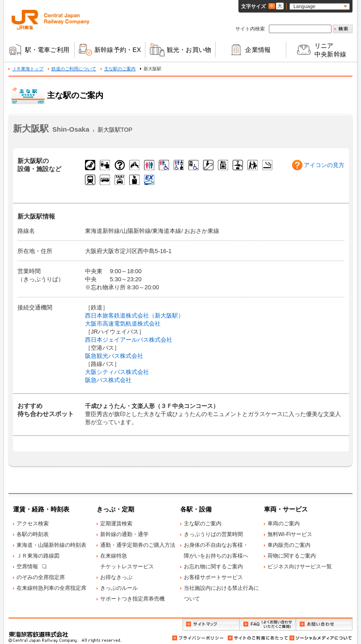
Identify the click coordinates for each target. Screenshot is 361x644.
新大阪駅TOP (115, 130)
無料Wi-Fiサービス (290, 534)
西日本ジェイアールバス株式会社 (129, 340)
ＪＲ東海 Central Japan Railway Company (51, 20)
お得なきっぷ (116, 577)
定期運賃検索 (116, 524)
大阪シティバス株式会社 (117, 372)
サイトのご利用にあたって (257, 638)
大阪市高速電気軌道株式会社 (123, 324)
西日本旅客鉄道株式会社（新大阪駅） (134, 316)
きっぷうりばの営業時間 (213, 534)
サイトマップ (211, 625)
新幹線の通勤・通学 (124, 534)
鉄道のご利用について (74, 69)
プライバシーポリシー (199, 638)
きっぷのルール (119, 588)
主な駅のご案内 (120, 69)
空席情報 (27, 567)
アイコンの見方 (324, 165)
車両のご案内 (284, 524)
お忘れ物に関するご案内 (213, 567)
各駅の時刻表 (33, 534)
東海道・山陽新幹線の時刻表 (51, 545)
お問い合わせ (324, 625)
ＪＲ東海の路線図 (38, 556)
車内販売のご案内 (289, 545)
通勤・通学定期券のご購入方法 (138, 545)
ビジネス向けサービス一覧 (300, 567)
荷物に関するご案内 (292, 556)
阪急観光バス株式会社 (114, 356)
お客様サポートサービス (213, 577)
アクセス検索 (33, 524)
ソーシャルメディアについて (320, 638)
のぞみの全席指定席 (41, 577)
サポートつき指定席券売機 (132, 599)
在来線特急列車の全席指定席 (51, 588)
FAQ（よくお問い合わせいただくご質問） (268, 625)
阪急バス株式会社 (108, 380)
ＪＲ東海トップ (28, 69)
